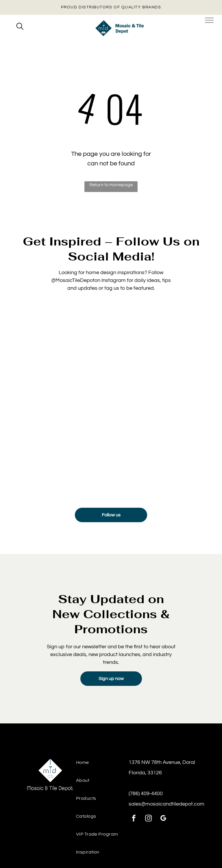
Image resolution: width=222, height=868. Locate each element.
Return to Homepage (111, 185)
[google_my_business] (163, 819)
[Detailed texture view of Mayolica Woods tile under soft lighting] (63, 352)
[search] (20, 27)
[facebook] (134, 819)
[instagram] (148, 819)
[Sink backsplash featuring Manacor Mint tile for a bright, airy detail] (159, 352)
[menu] (209, 20)
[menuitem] (102, 766)
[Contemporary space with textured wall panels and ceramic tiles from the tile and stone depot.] (159, 448)
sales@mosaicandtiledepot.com (166, 804)
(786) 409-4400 (146, 794)
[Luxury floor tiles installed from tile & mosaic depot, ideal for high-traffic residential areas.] (63, 448)
